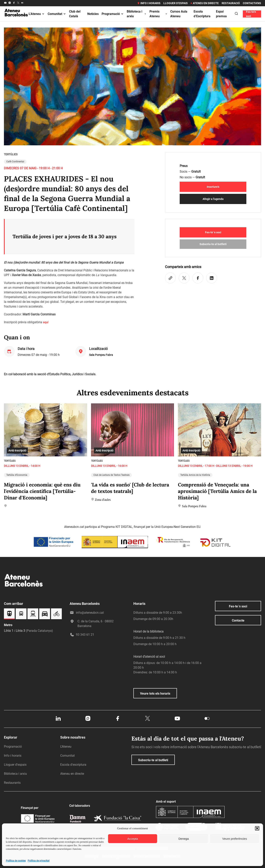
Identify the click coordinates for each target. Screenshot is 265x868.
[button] (257, 828)
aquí (46, 322)
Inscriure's (213, 187)
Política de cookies (16, 861)
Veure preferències (235, 839)
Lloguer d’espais (176, 3)
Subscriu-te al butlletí (213, 244)
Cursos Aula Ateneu (179, 14)
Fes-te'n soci (251, 14)
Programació (113, 14)
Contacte (238, 620)
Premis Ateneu (158, 14)
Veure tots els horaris (155, 694)
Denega (184, 839)
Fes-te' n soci (213, 232)
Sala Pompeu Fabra (101, 355)
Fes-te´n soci (238, 606)
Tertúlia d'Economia (17, 475)
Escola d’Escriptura (202, 14)
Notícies (93, 14)
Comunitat (57, 14)
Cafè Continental (15, 162)
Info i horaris (149, 3)
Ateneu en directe (205, 3)
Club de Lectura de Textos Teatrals (111, 475)
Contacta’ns (252, 3)
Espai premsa (221, 14)
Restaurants (12, 783)
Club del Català (75, 14)
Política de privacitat (39, 861)
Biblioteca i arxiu (137, 14)
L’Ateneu (37, 14)
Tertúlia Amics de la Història (195, 475)
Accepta (133, 839)
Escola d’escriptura (73, 765)
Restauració (231, 3)
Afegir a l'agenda (213, 199)
